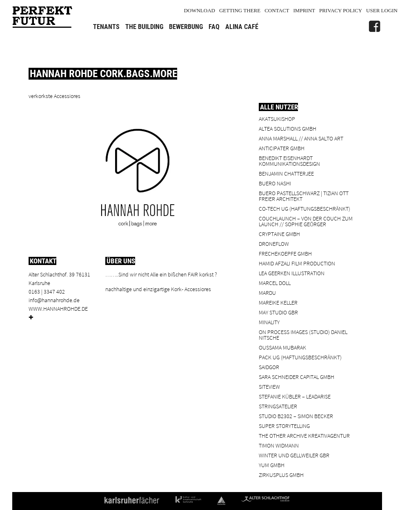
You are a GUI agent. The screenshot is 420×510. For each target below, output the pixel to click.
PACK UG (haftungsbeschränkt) (300, 357)
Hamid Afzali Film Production (297, 263)
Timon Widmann (279, 445)
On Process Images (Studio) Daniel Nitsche (303, 335)
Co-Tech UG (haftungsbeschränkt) (304, 208)
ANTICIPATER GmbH (282, 148)
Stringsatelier (278, 406)
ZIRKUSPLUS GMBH (281, 475)
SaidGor (269, 367)
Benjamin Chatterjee (286, 173)
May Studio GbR (278, 312)
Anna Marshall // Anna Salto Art (301, 138)
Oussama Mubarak (282, 347)
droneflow (274, 244)
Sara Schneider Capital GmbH (297, 377)
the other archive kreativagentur (304, 435)
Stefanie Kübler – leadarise (295, 396)
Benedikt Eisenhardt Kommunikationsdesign (289, 161)
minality (269, 322)
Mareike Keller (278, 302)
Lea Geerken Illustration (292, 273)
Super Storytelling (284, 426)
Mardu (267, 293)
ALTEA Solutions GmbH (288, 128)
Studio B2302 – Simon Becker (296, 416)
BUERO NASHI (275, 183)
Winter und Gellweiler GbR (294, 455)
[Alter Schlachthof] (391, 27)
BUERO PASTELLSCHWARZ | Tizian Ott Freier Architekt (304, 196)
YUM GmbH (272, 465)
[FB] (374, 27)
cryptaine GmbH (279, 234)
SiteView (269, 386)
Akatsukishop (277, 119)
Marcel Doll (275, 283)
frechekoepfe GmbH (285, 253)
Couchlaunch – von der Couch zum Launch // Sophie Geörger (306, 221)
